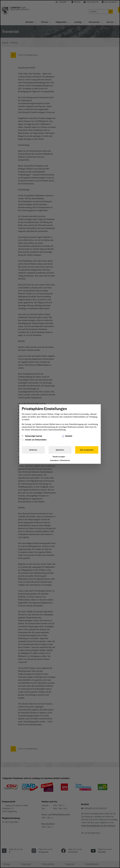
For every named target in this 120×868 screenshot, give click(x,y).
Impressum (54, 460)
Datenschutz (65, 460)
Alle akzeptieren (87, 450)
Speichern (60, 450)
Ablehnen (33, 450)
